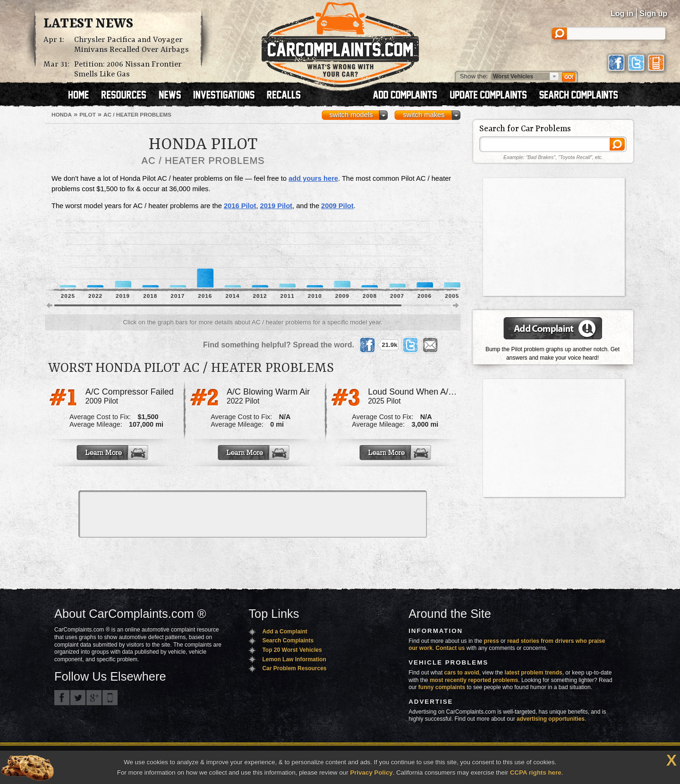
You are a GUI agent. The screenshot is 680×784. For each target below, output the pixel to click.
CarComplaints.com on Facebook (62, 698)
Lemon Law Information (294, 659)
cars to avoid (462, 673)
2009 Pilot (337, 206)
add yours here (313, 178)
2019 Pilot (276, 206)
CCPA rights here (536, 772)
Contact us (450, 648)
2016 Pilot (240, 206)
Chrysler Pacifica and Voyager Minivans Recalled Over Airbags (132, 45)
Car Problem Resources (294, 668)
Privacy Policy (371, 772)
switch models (351, 115)
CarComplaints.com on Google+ (94, 698)
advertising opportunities (551, 719)
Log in (622, 13)
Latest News (88, 24)
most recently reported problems (474, 680)
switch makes (424, 115)
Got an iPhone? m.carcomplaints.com (110, 698)
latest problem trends (534, 673)
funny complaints (442, 687)
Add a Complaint (285, 632)
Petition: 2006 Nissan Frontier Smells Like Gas (128, 69)
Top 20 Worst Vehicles (292, 650)
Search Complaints (288, 641)
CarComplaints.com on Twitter (78, 698)
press (492, 641)
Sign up (653, 13)
